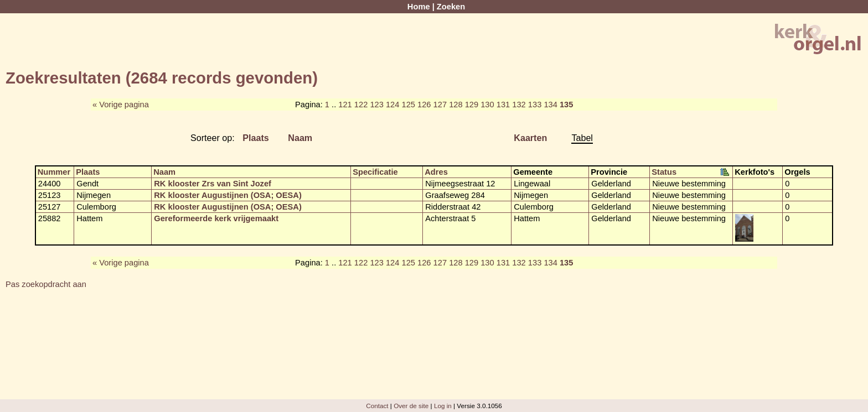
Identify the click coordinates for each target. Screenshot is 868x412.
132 (519, 105)
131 (503, 105)
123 (376, 105)
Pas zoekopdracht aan (46, 284)
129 (472, 105)
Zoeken (451, 7)
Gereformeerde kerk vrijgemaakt (216, 218)
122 (361, 105)
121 (345, 105)
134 (550, 105)
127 (440, 105)
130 (487, 105)
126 (424, 105)
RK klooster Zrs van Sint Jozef (213, 184)
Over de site (411, 406)
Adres (436, 172)
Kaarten (530, 138)
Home (419, 7)
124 (392, 105)
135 (566, 105)
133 (535, 105)
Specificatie (375, 172)
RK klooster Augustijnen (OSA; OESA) (228, 195)
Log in (443, 406)
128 (456, 105)
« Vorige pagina (121, 105)
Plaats (256, 138)
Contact (377, 406)
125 (408, 105)
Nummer (54, 172)
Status (664, 172)
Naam (300, 138)
